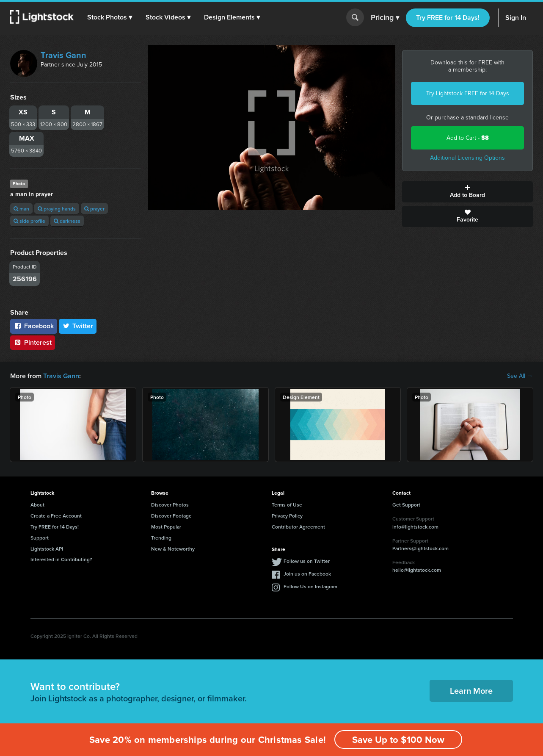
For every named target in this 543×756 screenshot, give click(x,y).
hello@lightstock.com (417, 570)
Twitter (78, 326)
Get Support (406, 505)
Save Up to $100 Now (398, 740)
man (21, 209)
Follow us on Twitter (307, 561)
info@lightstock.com (415, 527)
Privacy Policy (287, 516)
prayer (94, 209)
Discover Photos (170, 505)
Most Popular (166, 527)
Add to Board (467, 192)
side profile (29, 221)
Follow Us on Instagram (310, 586)
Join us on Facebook (307, 574)
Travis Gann (63, 55)
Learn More (471, 691)
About (37, 505)
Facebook (34, 326)
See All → (520, 376)
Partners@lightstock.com (420, 548)
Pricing (385, 18)
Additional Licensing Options (467, 158)
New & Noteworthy (173, 549)
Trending (161, 538)
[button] (110, 17)
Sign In (516, 18)
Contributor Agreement (298, 527)
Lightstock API (47, 549)
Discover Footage (171, 516)
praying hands (57, 209)
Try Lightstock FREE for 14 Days (468, 93)
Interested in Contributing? (61, 559)
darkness (67, 221)
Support (40, 538)
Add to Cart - (468, 138)
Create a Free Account (56, 516)
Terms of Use (287, 505)
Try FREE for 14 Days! (448, 18)
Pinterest (33, 342)
